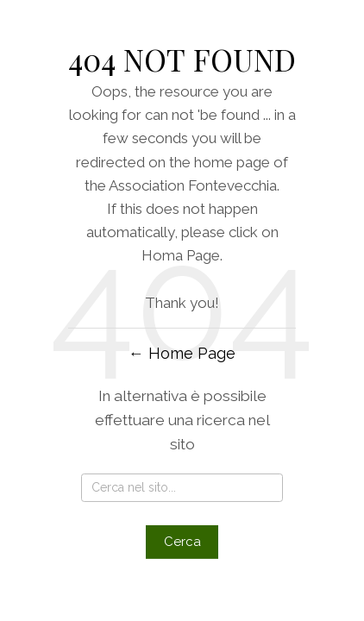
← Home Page (182, 353)
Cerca (182, 542)
